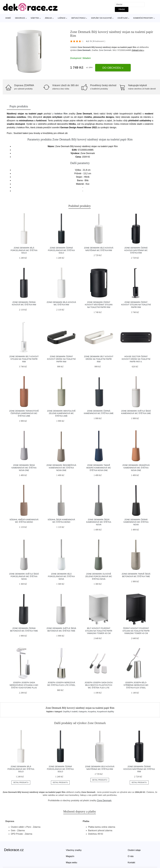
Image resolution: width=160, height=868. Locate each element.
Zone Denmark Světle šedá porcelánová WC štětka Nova (24, 576)
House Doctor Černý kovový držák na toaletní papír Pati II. (136, 359)
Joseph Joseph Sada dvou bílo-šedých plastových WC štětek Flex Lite (99, 685)
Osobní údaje (134, 850)
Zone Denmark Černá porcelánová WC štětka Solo (61, 250)
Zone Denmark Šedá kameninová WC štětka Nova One (24, 468)
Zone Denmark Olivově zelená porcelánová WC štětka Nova (99, 576)
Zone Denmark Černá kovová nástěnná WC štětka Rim (136, 250)
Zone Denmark (84, 50)
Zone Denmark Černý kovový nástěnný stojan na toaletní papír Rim (99, 305)
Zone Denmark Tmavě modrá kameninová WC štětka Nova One (99, 468)
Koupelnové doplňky (105, 712)
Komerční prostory (143, 18)
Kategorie (83, 712)
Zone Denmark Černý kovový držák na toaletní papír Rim (61, 359)
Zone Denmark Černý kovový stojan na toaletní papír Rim (136, 305)
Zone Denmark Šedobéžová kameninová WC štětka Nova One (61, 468)
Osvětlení (123, 18)
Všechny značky (74, 850)
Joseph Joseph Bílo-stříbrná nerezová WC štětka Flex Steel (136, 685)
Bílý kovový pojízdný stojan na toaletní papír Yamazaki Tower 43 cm (99, 631)
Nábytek (35, 18)
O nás (131, 856)
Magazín (70, 856)
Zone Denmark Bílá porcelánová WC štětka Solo (24, 250)
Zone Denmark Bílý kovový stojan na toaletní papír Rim (24, 359)
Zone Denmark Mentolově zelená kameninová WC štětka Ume (61, 413)
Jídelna (48, 18)
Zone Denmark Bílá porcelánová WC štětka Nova (61, 576)
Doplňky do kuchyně (101, 18)
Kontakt (131, 863)
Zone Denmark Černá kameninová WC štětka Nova (136, 522)
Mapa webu (72, 863)
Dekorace (20, 18)
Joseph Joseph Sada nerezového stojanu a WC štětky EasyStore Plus (24, 685)
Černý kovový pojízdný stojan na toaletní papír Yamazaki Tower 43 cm (136, 631)
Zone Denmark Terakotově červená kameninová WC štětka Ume (24, 413)
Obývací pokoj (78, 18)
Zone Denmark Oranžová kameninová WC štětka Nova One (136, 468)
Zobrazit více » (138, 50)
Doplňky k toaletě (70, 712)
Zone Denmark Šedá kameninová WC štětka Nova (99, 522)
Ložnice (62, 18)
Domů (8, 18)
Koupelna (92, 712)
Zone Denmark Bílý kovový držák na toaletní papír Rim (99, 359)
